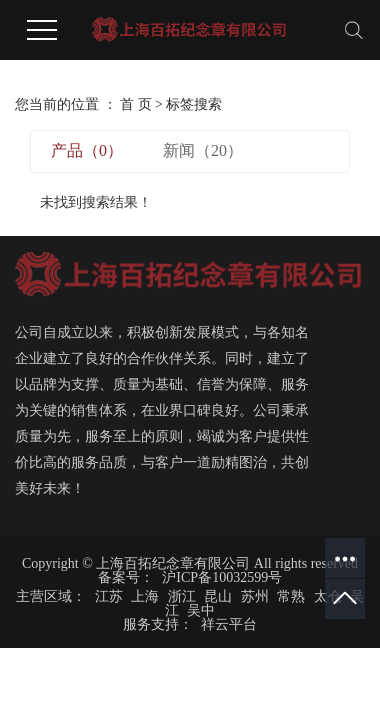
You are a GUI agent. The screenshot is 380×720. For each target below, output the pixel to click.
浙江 (182, 596)
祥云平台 (228, 624)
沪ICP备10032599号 (222, 577)
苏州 (255, 596)
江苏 (109, 596)
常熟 (291, 596)
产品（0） (87, 150)
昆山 (218, 596)
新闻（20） (203, 150)
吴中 (201, 610)
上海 (145, 596)
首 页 (136, 104)
